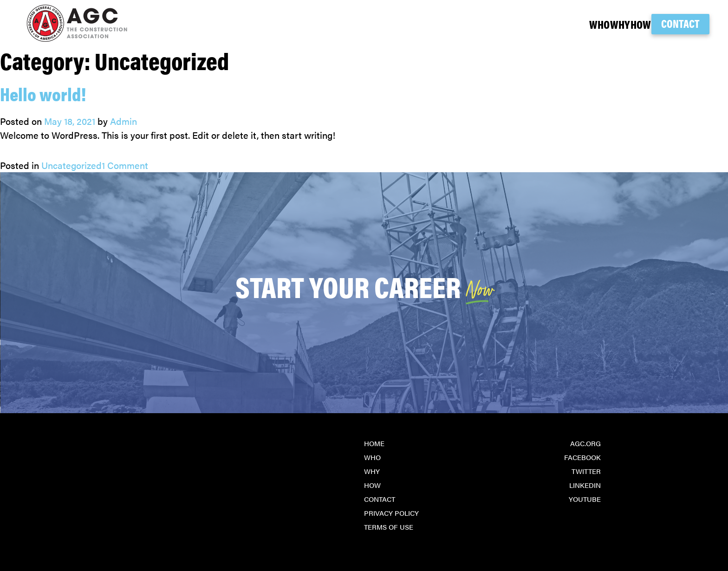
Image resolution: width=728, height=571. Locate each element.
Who (541, 24)
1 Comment (125, 165)
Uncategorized (71, 165)
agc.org (585, 443)
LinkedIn (585, 485)
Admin (123, 121)
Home (374, 443)
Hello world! (43, 94)
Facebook (582, 457)
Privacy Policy (391, 513)
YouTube (585, 499)
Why (580, 24)
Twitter (586, 471)
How (620, 24)
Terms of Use (389, 527)
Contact (680, 23)
